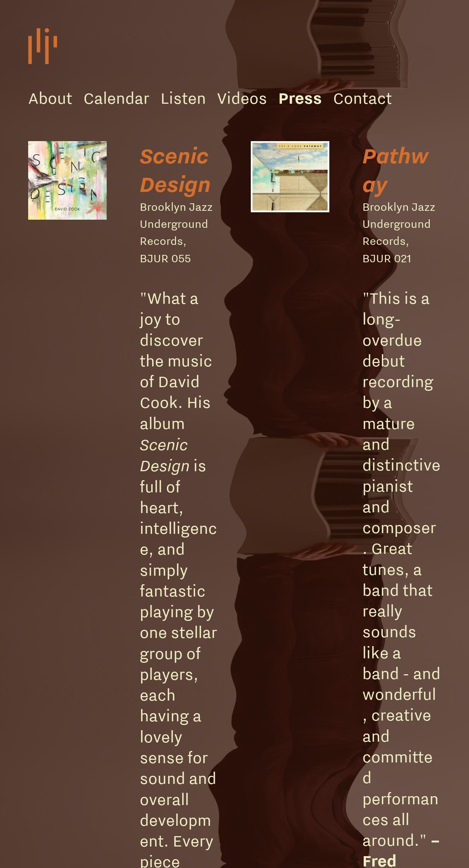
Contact (362, 98)
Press (300, 98)
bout (55, 98)
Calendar (116, 98)
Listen (183, 98)
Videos (242, 98)
